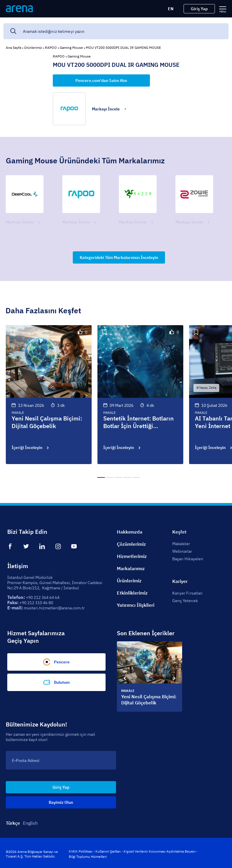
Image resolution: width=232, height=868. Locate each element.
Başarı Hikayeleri (188, 559)
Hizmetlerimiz (132, 556)
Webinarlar (182, 551)
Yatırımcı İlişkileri (136, 605)
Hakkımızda (130, 532)
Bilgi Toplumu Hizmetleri (88, 857)
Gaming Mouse (71, 48)
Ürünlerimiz (33, 48)
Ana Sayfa (13, 48)
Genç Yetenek (185, 601)
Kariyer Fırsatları (188, 593)
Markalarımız (131, 568)
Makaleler (181, 544)
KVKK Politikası (81, 851)
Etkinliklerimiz (132, 593)
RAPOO (51, 48)
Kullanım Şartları (108, 851)
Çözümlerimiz (131, 544)
